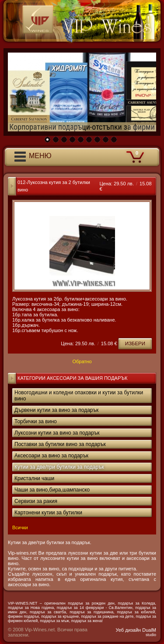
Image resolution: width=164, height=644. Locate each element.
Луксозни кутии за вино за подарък (57, 433)
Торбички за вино (36, 421)
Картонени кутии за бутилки (48, 513)
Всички (20, 527)
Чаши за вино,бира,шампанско (52, 490)
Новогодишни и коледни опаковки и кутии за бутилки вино (79, 396)
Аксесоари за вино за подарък (51, 456)
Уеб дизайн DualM (136, 632)
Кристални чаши (34, 478)
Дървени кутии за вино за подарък (56, 410)
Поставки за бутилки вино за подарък (60, 444)
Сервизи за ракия (36, 501)
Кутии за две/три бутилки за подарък (59, 467)
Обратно (82, 361)
